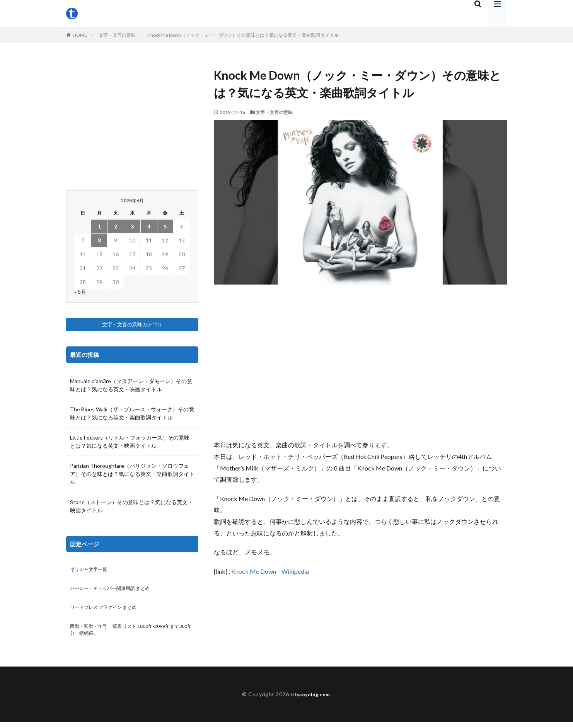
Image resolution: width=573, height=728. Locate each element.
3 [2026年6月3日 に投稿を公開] (132, 226)
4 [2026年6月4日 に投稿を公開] (149, 226)
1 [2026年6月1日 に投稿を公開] (99, 226)
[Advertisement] (360, 362)
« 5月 (80, 292)
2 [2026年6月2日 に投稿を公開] (116, 226)
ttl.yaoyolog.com (310, 700)
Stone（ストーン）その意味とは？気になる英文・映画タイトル (131, 506)
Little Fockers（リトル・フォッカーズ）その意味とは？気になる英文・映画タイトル (130, 442)
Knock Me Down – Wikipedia (270, 571)
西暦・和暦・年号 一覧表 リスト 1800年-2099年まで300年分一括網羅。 (131, 634)
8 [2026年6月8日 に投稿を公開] (99, 240)
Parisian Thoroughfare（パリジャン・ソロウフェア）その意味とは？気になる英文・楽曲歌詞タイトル (132, 474)
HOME (80, 35)
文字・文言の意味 (117, 35)
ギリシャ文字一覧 (92, 570)
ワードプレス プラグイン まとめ (109, 610)
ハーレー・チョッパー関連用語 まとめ (117, 590)
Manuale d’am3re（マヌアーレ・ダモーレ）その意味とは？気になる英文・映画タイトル (131, 385)
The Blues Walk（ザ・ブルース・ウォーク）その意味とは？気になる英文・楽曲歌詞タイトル (132, 413)
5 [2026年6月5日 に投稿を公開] (165, 226)
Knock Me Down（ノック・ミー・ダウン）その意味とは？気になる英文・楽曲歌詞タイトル (243, 35)
